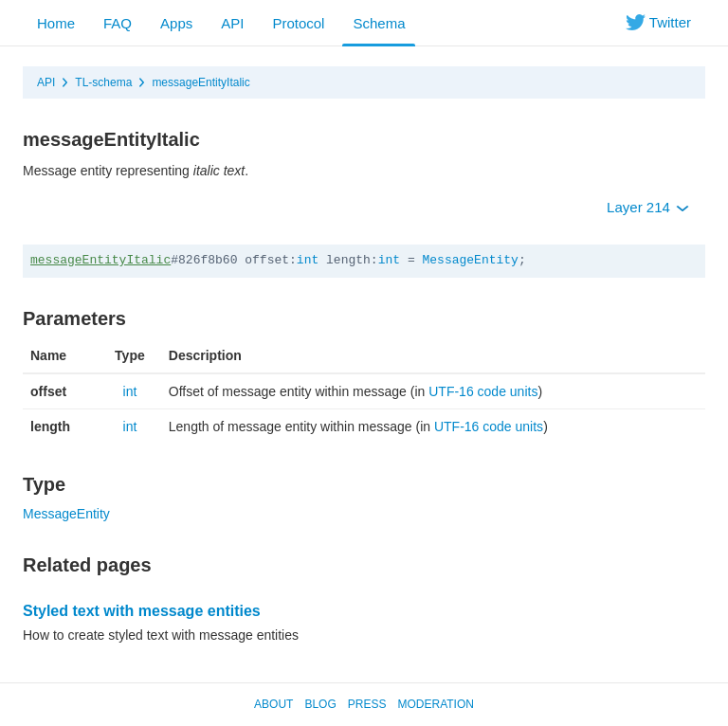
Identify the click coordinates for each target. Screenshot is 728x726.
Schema (379, 23)
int (308, 260)
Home (56, 23)
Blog (320, 704)
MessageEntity (471, 260)
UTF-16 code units (483, 391)
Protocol (298, 23)
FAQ (118, 23)
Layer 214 (648, 207)
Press (367, 704)
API (232, 23)
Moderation (435, 704)
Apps (176, 23)
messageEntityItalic (200, 82)
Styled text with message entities (142, 611)
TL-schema (103, 82)
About (273, 704)
